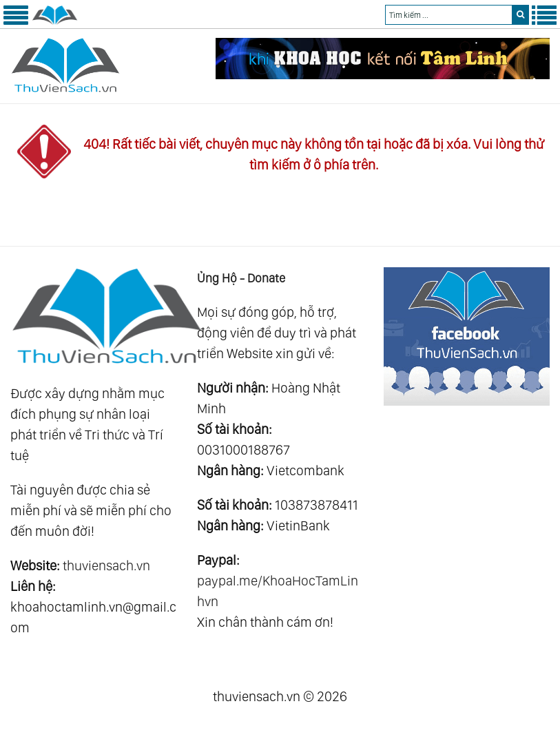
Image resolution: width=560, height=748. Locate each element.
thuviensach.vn (106, 565)
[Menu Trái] (16, 22)
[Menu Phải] (544, 22)
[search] (520, 15)
